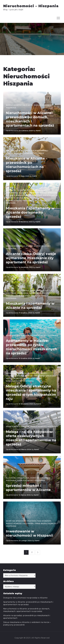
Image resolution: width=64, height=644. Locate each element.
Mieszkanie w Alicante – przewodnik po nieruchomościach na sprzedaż (27, 165)
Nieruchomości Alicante (19, 105)
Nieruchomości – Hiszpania (31, 6)
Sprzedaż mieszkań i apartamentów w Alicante (28, 488)
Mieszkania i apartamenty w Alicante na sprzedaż (30, 306)
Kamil (38, 131)
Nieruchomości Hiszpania (30, 153)
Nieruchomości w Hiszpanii (21, 378)
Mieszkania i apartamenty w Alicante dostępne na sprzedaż (30, 212)
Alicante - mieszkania (18, 291)
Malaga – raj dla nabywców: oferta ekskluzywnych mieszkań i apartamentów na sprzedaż (31, 438)
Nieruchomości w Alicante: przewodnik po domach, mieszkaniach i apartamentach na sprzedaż (30, 119)
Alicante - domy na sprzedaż (22, 190)
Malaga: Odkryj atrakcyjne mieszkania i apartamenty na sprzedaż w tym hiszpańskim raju (31, 392)
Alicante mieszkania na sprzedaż (24, 195)
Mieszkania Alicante (40, 293)
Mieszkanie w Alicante (18, 151)
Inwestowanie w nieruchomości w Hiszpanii (30, 533)
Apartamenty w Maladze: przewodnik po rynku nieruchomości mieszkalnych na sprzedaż (32, 347)
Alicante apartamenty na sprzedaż (38, 193)
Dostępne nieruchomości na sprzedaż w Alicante (25, 598)
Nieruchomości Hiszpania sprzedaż (36, 376)
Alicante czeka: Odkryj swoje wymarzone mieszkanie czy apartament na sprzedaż (31, 258)
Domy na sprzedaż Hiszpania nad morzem (28, 521)
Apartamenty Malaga (18, 336)
